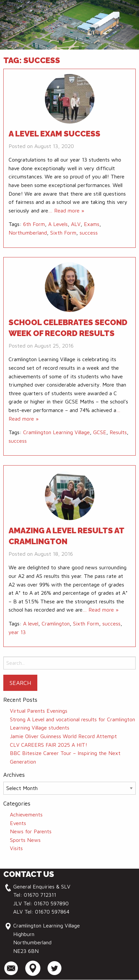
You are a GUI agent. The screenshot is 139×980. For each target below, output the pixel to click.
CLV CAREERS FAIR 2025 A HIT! (49, 745)
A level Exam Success (54, 134)
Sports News (25, 840)
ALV (76, 224)
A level (31, 623)
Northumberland (28, 233)
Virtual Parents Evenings (39, 711)
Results (118, 432)
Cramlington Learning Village (56, 432)
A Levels (58, 224)
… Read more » (66, 210)
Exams (92, 224)
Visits (16, 848)
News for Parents (31, 831)
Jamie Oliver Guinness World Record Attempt (63, 736)
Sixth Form (63, 233)
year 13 (17, 632)
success (89, 233)
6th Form (34, 224)
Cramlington (56, 623)
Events (18, 823)
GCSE (100, 432)
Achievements (26, 814)
